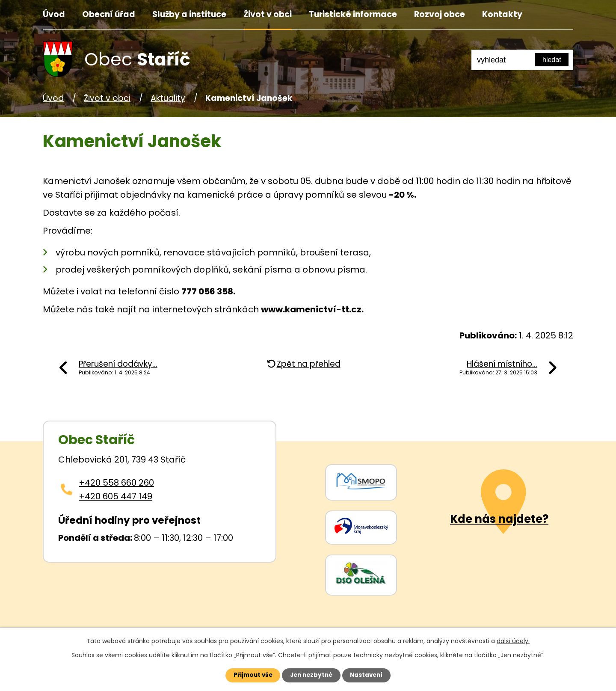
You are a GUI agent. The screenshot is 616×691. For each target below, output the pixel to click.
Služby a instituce (189, 14)
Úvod (54, 14)
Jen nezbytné (311, 675)
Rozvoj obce (440, 14)
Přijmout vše (249, 675)
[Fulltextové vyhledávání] (522, 60)
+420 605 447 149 (115, 496)
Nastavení (370, 675)
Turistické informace (353, 14)
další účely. (513, 640)
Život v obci (268, 14)
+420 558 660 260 (116, 483)
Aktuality (168, 98)
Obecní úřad (109, 14)
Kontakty (502, 14)
